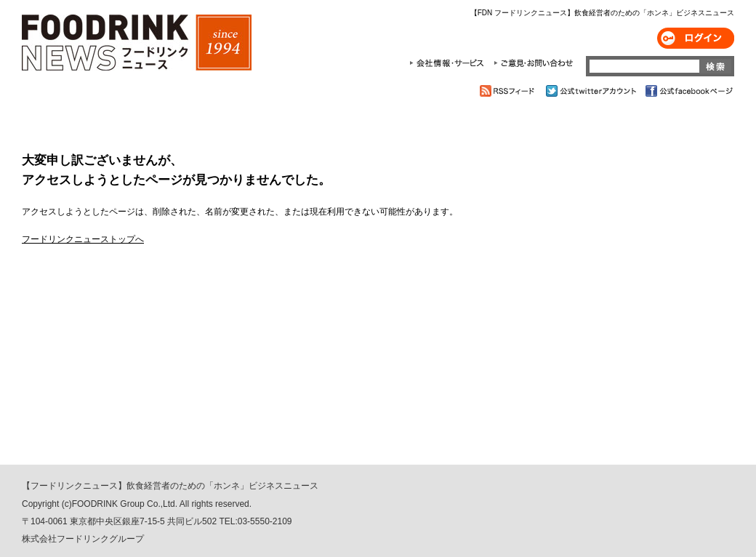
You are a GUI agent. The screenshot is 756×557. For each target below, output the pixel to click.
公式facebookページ (688, 91)
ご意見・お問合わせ (533, 63)
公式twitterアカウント (592, 91)
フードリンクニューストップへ (83, 239)
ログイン (696, 38)
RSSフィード (509, 91)
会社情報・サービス (449, 63)
